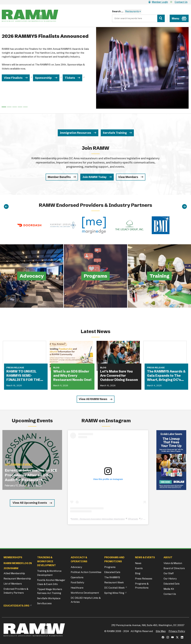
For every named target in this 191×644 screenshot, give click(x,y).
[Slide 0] (4, 107)
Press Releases (144, 579)
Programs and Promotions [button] (114, 559)
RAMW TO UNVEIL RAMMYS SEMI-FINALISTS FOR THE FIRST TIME (23, 376)
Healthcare (77, 588)
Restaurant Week (114, 582)
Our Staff (169, 573)
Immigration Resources (76, 133)
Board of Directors (174, 568)
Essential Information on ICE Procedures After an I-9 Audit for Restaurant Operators (31, 475)
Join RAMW (11, 568)
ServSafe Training (115, 133)
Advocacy (76, 567)
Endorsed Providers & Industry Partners (16, 591)
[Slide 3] (20, 107)
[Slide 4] (25, 107)
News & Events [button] (145, 557)
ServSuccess (44, 603)
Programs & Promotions (142, 586)
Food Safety (77, 582)
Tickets (70, 78)
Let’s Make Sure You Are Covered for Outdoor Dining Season (119, 376)
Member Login (158, 2)
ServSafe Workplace (49, 598)
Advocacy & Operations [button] (79, 559)
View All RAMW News (93, 399)
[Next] (184, 207)
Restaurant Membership (17, 579)
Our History (170, 579)
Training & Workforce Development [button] (46, 561)
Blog (138, 573)
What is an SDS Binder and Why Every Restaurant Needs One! (72, 376)
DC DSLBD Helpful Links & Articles (86, 600)
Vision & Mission (173, 563)
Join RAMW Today (94, 177)
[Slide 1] (9, 107)
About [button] (168, 557)
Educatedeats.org (16, 606)
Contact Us (181, 2)
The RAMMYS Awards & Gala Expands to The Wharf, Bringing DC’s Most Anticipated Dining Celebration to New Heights (166, 376)
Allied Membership (14, 573)
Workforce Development (85, 593)
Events (139, 568)
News (138, 563)
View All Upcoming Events (30, 503)
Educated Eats (112, 572)
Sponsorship (44, 78)
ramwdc (134, 519)
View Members (128, 177)
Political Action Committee (86, 572)
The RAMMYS (112, 577)
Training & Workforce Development (49, 573)
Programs (110, 567)
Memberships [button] (13, 557)
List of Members (13, 584)
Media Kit (169, 589)
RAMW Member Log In (18, 563)
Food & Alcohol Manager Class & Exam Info (51, 582)
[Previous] (6, 207)
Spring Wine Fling (114, 593)
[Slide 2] (15, 107)
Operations (77, 577)
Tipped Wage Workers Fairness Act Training (50, 591)
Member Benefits (59, 177)
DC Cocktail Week (114, 588)
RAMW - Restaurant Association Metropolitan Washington (98, 519)
